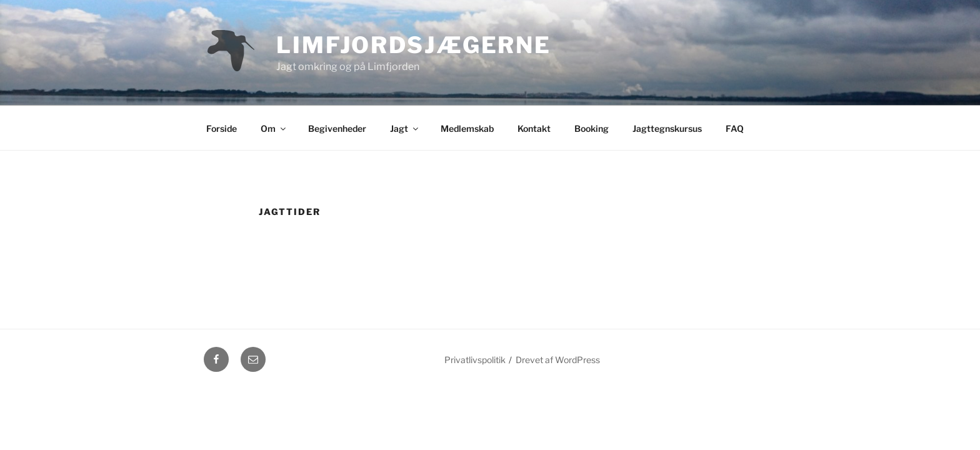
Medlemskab (467, 128)
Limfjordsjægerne (414, 45)
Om (274, 128)
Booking (592, 128)
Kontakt (534, 128)
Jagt (405, 128)
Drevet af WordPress (558, 360)
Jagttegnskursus (667, 128)
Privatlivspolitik (475, 360)
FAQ (735, 128)
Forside (222, 128)
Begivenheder (337, 128)
